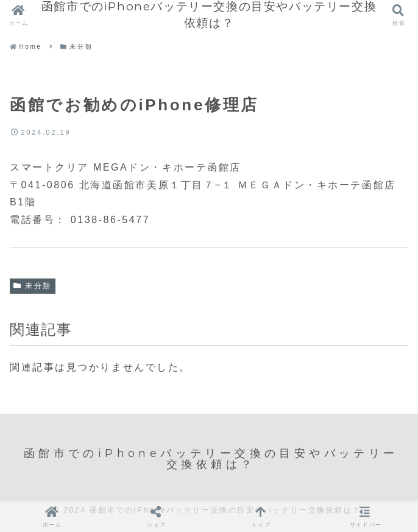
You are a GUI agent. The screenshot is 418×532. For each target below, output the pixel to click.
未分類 (33, 286)
